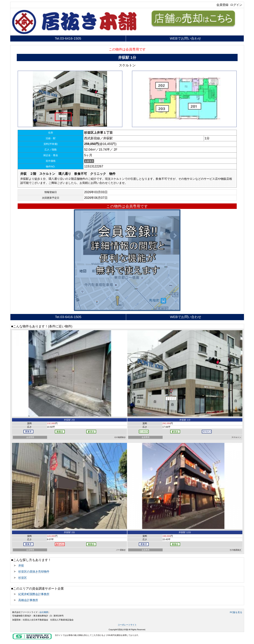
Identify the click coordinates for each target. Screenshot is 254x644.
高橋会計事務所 (28, 600)
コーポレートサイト (127, 625)
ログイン (236, 5)
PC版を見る (236, 612)
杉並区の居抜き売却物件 (34, 571)
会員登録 (222, 5)
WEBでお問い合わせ (185, 38)
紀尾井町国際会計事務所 (34, 594)
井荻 (21, 565)
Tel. (68, 38)
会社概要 (44, 612)
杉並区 (23, 578)
